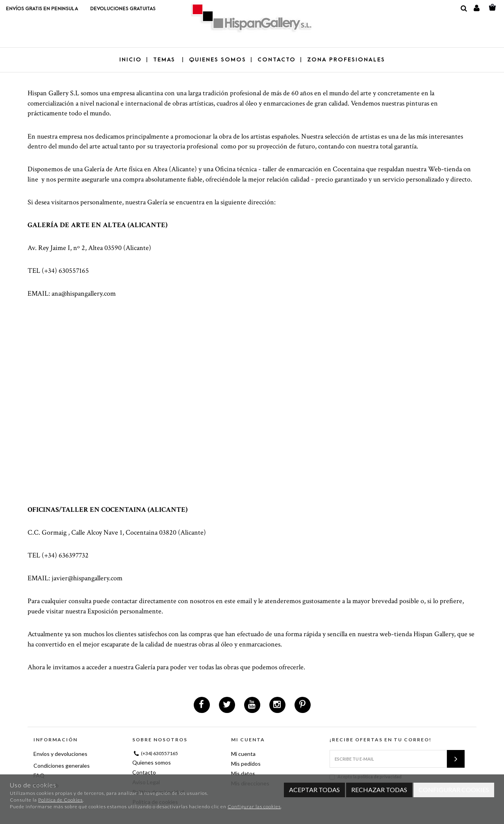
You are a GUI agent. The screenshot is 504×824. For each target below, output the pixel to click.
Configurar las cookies (254, 806)
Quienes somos (152, 762)
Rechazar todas (379, 790)
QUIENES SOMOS (218, 60)
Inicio (131, 60)
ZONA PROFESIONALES (346, 60)
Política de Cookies (60, 800)
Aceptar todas (314, 790)
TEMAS (165, 60)
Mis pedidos (246, 764)
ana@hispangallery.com (84, 293)
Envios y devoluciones (60, 754)
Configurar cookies (454, 790)
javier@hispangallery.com (87, 578)
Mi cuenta (243, 754)
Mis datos (243, 773)
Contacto (144, 772)
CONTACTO (277, 60)
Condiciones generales (62, 766)
